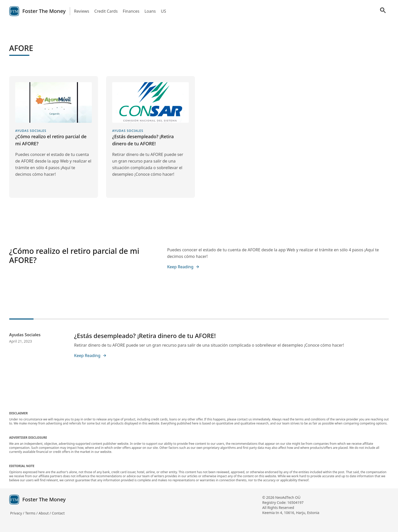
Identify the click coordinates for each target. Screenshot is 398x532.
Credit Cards (106, 11)
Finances (131, 11)
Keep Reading (183, 267)
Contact (58, 513)
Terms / (32, 513)
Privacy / (18, 513)
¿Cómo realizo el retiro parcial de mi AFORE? (74, 255)
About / (45, 513)
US (163, 11)
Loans (150, 11)
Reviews (82, 11)
